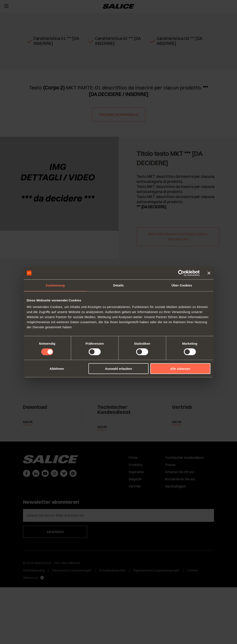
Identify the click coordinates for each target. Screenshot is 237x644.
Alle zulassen (180, 369)
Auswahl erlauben (118, 369)
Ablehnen (57, 369)
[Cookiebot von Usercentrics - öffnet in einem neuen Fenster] (181, 273)
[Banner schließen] (209, 273)
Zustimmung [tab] (55, 285)
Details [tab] (119, 285)
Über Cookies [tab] (182, 285)
